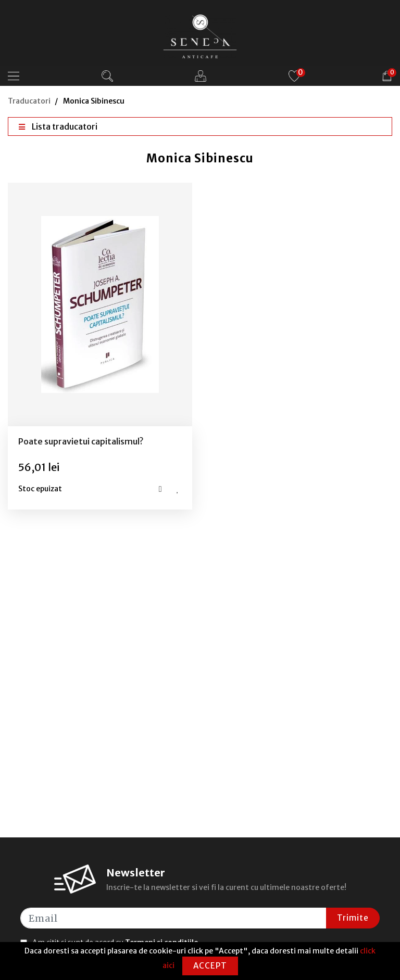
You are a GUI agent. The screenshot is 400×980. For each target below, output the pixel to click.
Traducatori (29, 101)
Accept (210, 966)
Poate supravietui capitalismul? (81, 441)
